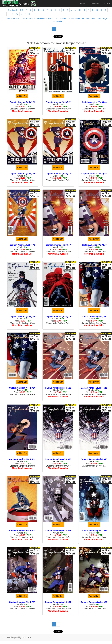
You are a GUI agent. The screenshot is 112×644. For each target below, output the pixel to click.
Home (83, 4)
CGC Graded (60, 19)
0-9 (21, 10)
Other (106, 4)
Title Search (13, 10)
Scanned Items (89, 19)
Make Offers (58, 21)
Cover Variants (29, 19)
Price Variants (14, 19)
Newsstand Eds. (45, 19)
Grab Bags (102, 19)
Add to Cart (22, 96)
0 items (24, 4)
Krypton (94, 4)
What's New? (74, 19)
